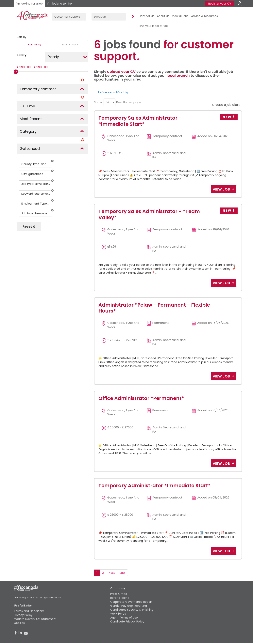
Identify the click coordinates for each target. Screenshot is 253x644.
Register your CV (220, 4)
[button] (52, 161)
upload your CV (121, 72)
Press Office (119, 594)
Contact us (146, 16)
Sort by (123, 92)
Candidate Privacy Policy (127, 621)
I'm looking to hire (60, 4)
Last (123, 573)
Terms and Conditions (29, 611)
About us (163, 16)
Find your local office (153, 26)
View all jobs (180, 16)
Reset (29, 227)
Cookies (19, 623)
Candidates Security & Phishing (132, 610)
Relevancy (35, 45)
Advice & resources (205, 16)
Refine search (108, 92)
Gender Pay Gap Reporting (129, 606)
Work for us (118, 614)
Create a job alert (226, 105)
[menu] (110, 102)
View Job (222, 189)
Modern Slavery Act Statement (35, 619)
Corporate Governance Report (131, 602)
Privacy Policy (23, 615)
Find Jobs (132, 16)
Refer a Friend (120, 598)
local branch (178, 76)
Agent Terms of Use (124, 618)
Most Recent (70, 45)
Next (112, 573)
